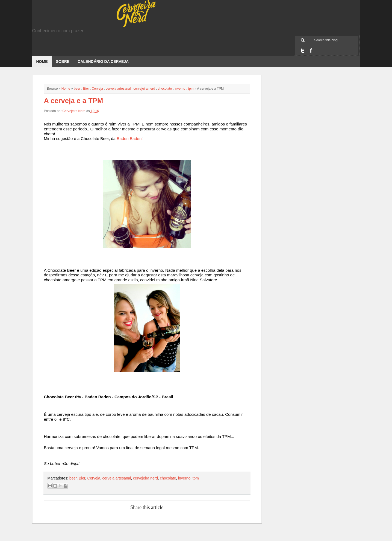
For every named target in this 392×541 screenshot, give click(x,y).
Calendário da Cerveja (103, 62)
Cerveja (97, 89)
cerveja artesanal (118, 89)
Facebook (311, 51)
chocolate (165, 89)
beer (77, 89)
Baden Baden (129, 138)
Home (42, 62)
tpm (191, 89)
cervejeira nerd (144, 89)
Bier (86, 89)
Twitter (303, 51)
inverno (180, 89)
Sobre (63, 62)
